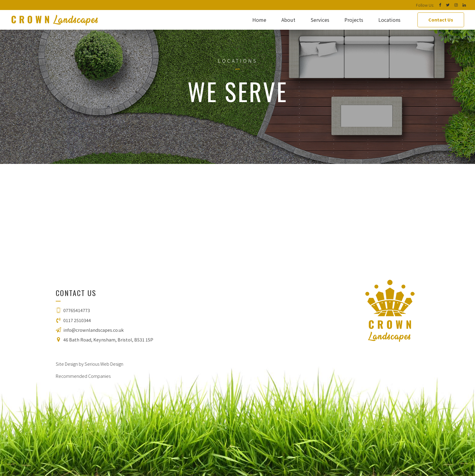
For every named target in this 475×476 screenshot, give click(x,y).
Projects (354, 20)
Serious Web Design (104, 364)
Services (320, 20)
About (288, 20)
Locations (389, 20)
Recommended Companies (83, 376)
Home (259, 20)
